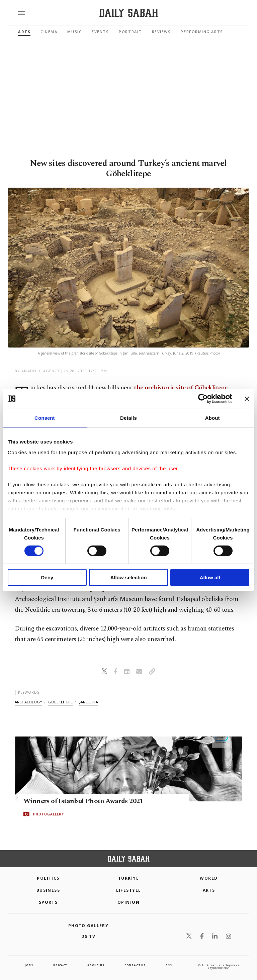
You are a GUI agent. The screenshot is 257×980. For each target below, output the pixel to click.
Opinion (128, 902)
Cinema (49, 32)
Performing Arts (202, 32)
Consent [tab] (45, 418)
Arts (24, 32)
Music (74, 32)
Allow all (210, 577)
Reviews (161, 32)
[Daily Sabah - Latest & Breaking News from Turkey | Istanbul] (129, 13)
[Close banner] (247, 399)
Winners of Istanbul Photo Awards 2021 (83, 801)
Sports (48, 902)
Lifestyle (129, 890)
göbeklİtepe (60, 702)
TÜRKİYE (128, 878)
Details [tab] (128, 418)
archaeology (28, 702)
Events (100, 32)
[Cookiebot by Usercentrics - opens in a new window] (203, 399)
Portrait (130, 32)
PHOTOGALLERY (49, 814)
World (209, 878)
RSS (169, 965)
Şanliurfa (88, 702)
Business (48, 890)
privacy (60, 965)
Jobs (29, 965)
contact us (135, 965)
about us (96, 965)
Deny (47, 577)
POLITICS (48, 878)
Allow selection (128, 577)
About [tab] (212, 418)
